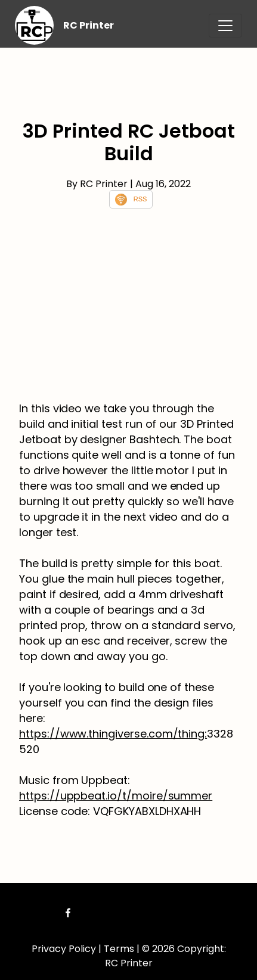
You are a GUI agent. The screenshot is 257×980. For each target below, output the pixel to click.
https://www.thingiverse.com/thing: (113, 734)
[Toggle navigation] (225, 26)
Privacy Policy (64, 949)
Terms (119, 949)
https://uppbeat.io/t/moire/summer (116, 796)
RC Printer (89, 25)
